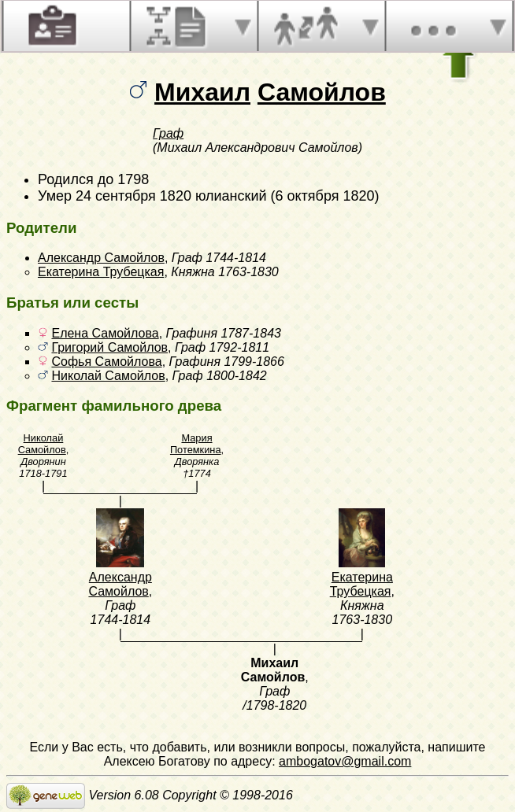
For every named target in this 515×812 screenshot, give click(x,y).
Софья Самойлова (106, 362)
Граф (168, 133)
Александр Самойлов (101, 258)
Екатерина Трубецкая (101, 272)
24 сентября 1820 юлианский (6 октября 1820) (227, 196)
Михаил (202, 92)
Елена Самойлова (105, 333)
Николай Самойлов (108, 376)
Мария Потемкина (196, 444)
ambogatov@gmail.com (345, 761)
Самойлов (322, 92)
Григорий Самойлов (109, 347)
